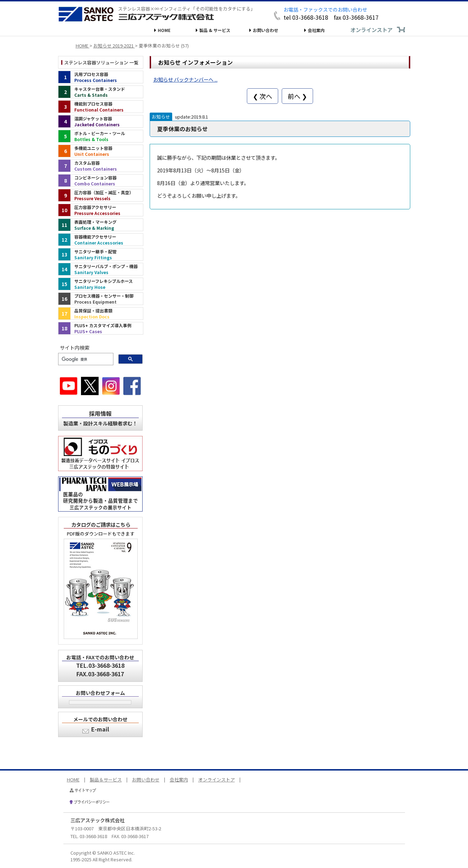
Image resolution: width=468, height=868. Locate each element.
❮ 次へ (263, 96)
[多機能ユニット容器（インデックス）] (101, 151)
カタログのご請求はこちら (101, 524)
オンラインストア (372, 30)
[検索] (85, 359)
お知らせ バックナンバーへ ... (185, 79)
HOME (164, 30)
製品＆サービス (106, 780)
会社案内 (316, 30)
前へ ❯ (297, 96)
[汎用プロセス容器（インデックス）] (101, 77)
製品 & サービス (215, 30)
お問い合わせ (266, 30)
